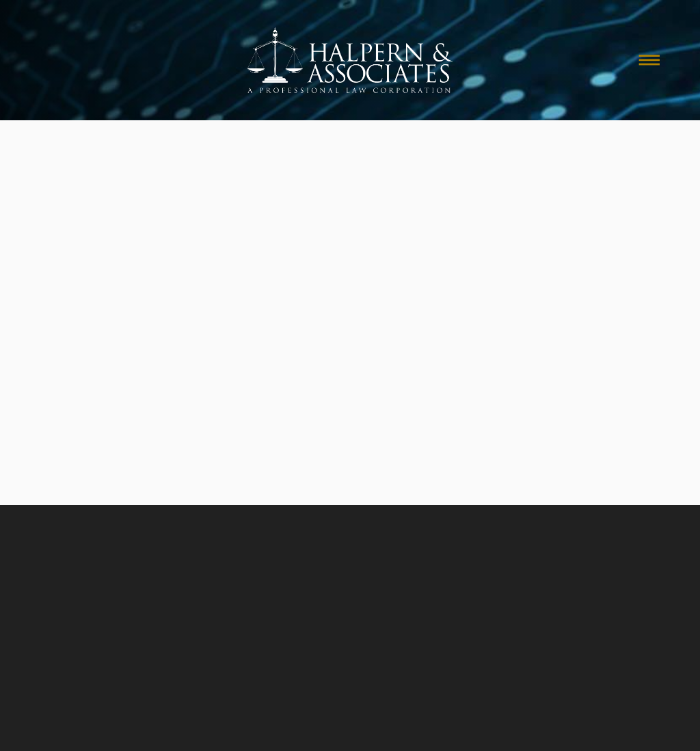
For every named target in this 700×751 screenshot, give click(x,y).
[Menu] (649, 60)
